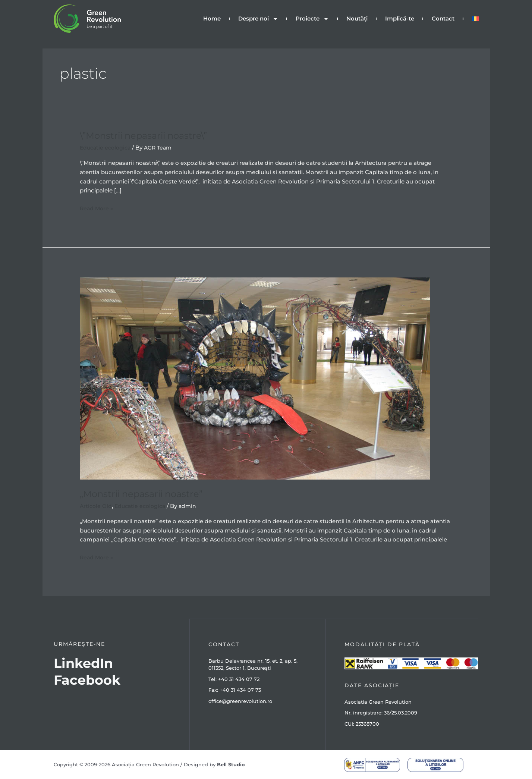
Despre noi (258, 19)
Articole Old (97, 506)
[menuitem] (475, 19)
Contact (443, 18)
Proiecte (312, 19)
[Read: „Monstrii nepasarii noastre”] (255, 378)
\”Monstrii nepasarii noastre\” (149, 135)
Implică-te (400, 18)
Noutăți (357, 18)
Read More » (97, 208)
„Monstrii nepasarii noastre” (147, 494)
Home (212, 18)
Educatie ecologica (107, 147)
